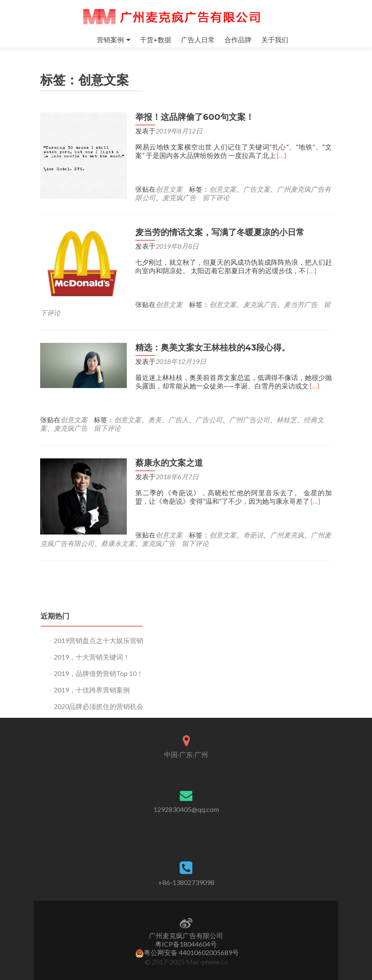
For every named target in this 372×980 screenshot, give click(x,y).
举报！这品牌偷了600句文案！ (193, 117)
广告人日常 (198, 39)
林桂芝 (287, 411)
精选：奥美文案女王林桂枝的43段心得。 (211, 339)
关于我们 (275, 39)
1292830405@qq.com (186, 809)
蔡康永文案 (118, 535)
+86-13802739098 (186, 882)
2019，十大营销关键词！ (92, 648)
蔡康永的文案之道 (167, 454)
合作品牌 (238, 39)
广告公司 (209, 411)
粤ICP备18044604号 (186, 944)
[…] (279, 155)
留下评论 (214, 197)
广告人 (178, 411)
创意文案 (167, 189)
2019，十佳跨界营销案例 (92, 681)
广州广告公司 (249, 411)
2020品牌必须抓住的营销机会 (98, 698)
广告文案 (254, 189)
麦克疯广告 (177, 197)
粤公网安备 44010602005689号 (187, 952)
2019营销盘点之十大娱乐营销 (98, 632)
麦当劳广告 (205, 304)
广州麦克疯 (285, 526)
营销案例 (110, 39)
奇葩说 (251, 526)
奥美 (155, 411)
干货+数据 (156, 39)
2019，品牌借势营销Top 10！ (98, 665)
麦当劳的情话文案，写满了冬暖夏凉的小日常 (218, 232)
